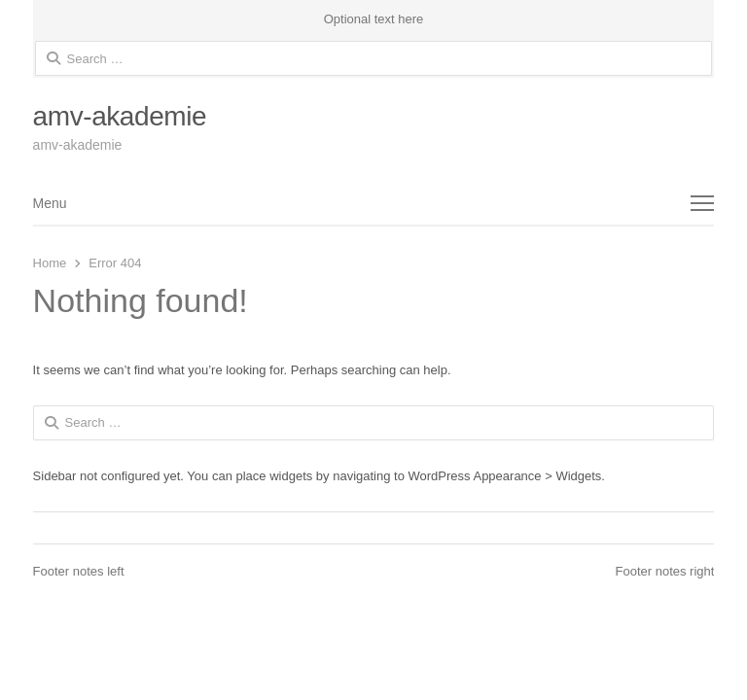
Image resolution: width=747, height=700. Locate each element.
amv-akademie (120, 116)
